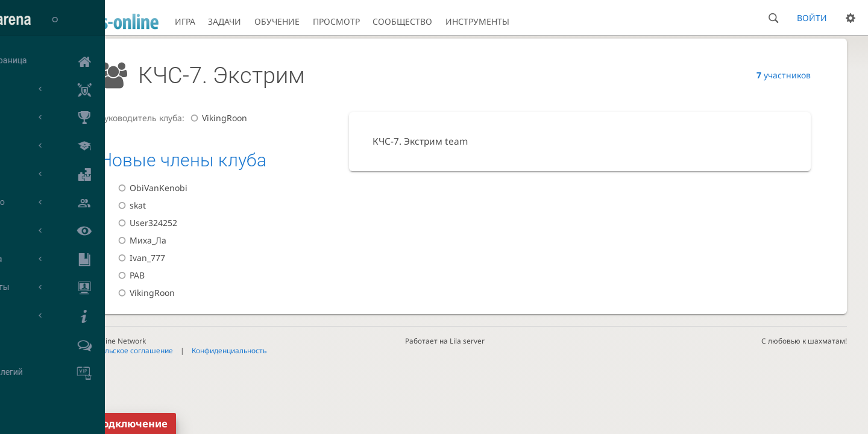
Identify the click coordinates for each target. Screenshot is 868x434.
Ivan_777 (140, 258)
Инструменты (477, 21)
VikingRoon (217, 118)
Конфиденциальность (229, 350)
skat (130, 205)
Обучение (277, 21)
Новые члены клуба (183, 160)
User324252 (146, 223)
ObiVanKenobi (151, 188)
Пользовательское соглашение (118, 350)
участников (784, 75)
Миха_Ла (140, 240)
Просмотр (336, 21)
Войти (812, 18)
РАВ (130, 275)
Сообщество (402, 21)
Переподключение (118, 423)
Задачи (225, 21)
